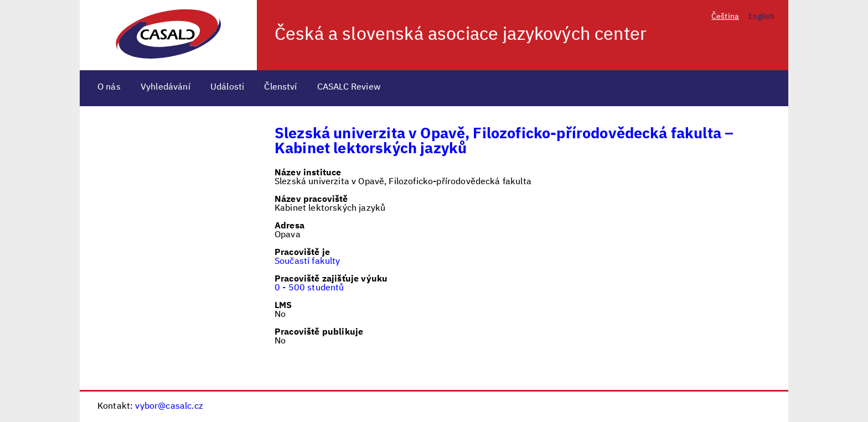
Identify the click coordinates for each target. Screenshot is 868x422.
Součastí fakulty (308, 262)
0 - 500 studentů (309, 288)
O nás (109, 87)
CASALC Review (349, 87)
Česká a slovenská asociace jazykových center (461, 35)
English (761, 17)
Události (227, 87)
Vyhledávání (166, 87)
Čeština (725, 17)
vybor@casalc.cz (169, 407)
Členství (280, 87)
